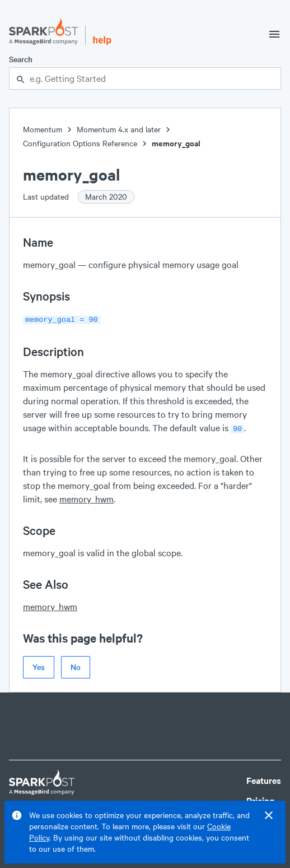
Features (264, 778)
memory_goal (176, 143)
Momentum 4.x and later (119, 129)
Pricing (260, 798)
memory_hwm (86, 497)
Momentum (43, 129)
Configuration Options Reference (80, 143)
